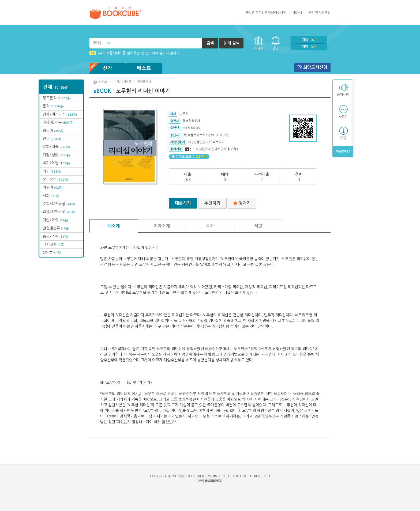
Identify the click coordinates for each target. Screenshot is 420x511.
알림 (276, 48)
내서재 (259, 48)
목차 (210, 226)
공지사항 (343, 95)
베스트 (144, 68)
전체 (97, 43)
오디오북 (55, 179)
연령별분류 (56, 228)
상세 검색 (231, 43)
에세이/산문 (58, 122)
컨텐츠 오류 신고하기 (189, 157)
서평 (258, 226)
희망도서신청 (315, 67)
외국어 (54, 131)
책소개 (114, 226)
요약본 (52, 252)
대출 (309, 40)
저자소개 (162, 226)
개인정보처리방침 (210, 481)
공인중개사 (144, 82)
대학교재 (53, 244)
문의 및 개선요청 (319, 13)
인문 (52, 139)
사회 (51, 196)
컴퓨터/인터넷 (59, 212)
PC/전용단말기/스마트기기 (207, 142)
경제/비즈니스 (60, 114)
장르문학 (57, 98)
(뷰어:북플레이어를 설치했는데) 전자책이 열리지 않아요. (135, 53)
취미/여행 (56, 163)
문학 (53, 106)
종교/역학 (55, 236)
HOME (298, 13)
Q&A (343, 116)
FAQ (343, 138)
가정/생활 (56, 155)
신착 (101, 68)
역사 (52, 171)
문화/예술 (56, 147)
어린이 (53, 187)
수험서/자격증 (59, 204)
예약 (309, 47)
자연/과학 (55, 220)
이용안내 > (343, 152)
